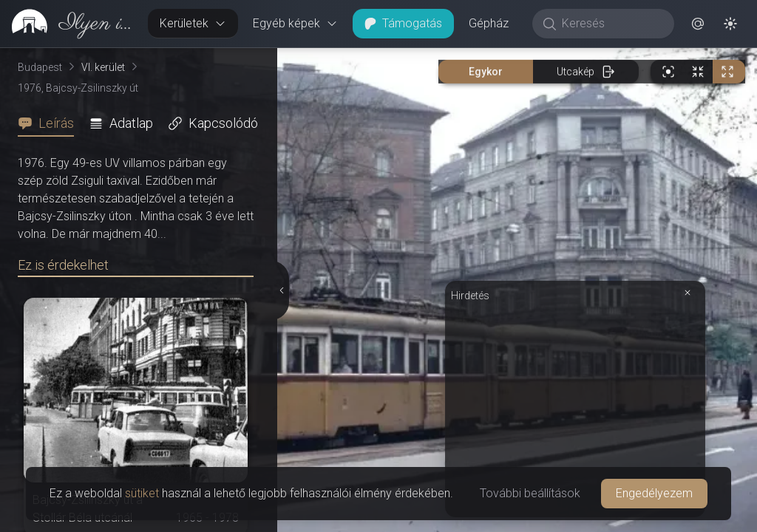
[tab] (50, 123)
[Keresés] (611, 24)
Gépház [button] (489, 23)
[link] (68, 24)
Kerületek (193, 23)
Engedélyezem (654, 493)
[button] (698, 24)
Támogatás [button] (403, 23)
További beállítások (530, 493)
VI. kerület (103, 67)
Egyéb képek (295, 23)
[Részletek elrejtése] (283, 290)
